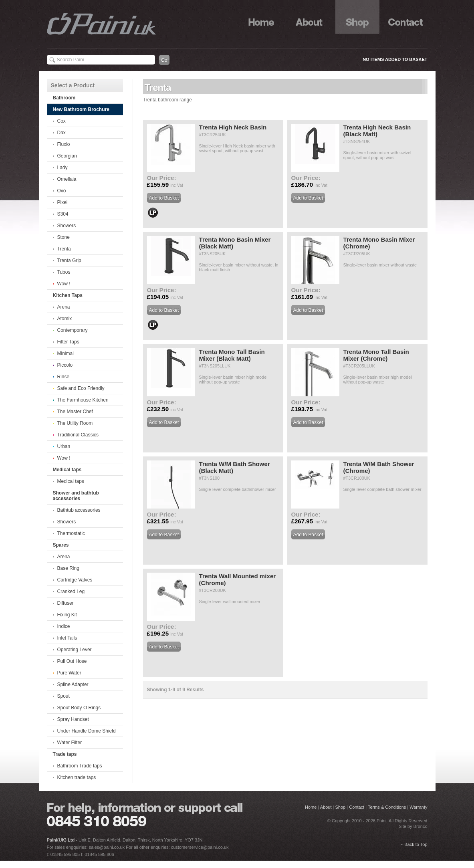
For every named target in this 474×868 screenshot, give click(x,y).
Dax (62, 133)
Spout (64, 696)
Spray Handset (73, 719)
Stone (64, 237)
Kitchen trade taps (77, 777)
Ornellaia (67, 179)
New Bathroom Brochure (81, 109)
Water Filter (70, 743)
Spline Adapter (73, 684)
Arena (64, 307)
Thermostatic (71, 533)
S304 (63, 214)
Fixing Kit (67, 615)
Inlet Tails (67, 638)
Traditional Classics (78, 435)
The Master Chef (75, 412)
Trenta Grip (69, 260)
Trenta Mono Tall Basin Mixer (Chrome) (376, 355)
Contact (405, 17)
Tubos (64, 272)
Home (261, 17)
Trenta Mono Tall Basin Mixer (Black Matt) (232, 355)
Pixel (63, 202)
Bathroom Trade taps (80, 766)
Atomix (65, 319)
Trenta (64, 249)
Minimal (66, 353)
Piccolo (65, 365)
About (309, 17)
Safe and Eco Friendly (81, 388)
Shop (357, 17)
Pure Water (69, 673)
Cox (62, 121)
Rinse (64, 377)
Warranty (418, 807)
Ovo (62, 191)
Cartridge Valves (75, 580)
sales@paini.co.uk (107, 847)
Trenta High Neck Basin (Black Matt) (377, 131)
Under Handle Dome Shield (87, 731)
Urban (64, 446)
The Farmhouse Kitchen (83, 400)
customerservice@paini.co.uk (200, 847)
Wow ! (64, 284)
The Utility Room (75, 423)
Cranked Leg (71, 591)
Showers (67, 226)
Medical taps (71, 481)
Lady (63, 168)
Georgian (67, 156)
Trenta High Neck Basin (233, 127)
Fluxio (64, 144)
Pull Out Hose (72, 661)
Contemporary (73, 330)
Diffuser (66, 603)
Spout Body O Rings (79, 708)
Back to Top (416, 844)
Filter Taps (68, 342)
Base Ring (68, 568)
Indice (64, 626)
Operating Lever (75, 650)
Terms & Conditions (387, 807)
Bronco (421, 826)
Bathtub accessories (79, 510)
